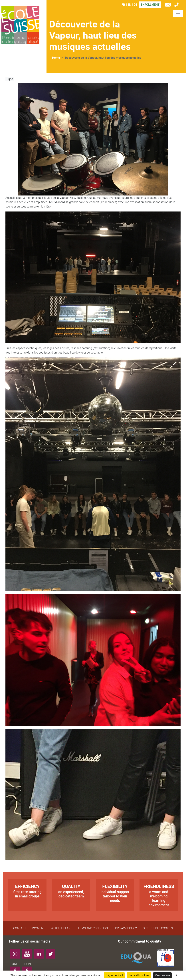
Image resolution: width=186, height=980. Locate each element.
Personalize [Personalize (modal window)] (162, 975)
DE (135, 5)
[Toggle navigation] (178, 14)
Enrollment (150, 5)
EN (129, 5)
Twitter (52, 953)
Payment (39, 928)
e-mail (169, 5)
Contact (20, 928)
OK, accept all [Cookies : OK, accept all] (114, 975)
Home (56, 58)
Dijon (10, 79)
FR (123, 5)
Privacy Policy (126, 928)
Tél (177, 5)
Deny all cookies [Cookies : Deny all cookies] (139, 975)
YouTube (28, 953)
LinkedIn (40, 953)
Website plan (61, 928)
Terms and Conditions (93, 928)
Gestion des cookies (158, 928)
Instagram (16, 953)
